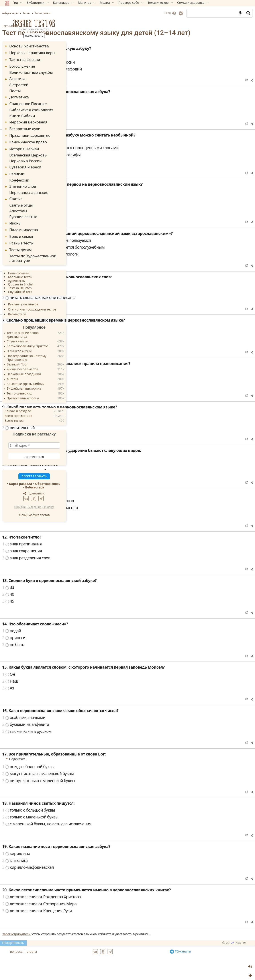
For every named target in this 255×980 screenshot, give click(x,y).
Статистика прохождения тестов (33, 298)
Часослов (90, 211)
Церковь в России (24, 156)
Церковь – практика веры (33, 53)
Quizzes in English (22, 273)
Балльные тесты (21, 266)
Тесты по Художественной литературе (30, 248)
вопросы (91, 958)
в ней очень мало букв (102, 169)
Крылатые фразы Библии (27, 373)
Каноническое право (29, 138)
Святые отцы (20, 198)
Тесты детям (86, 26)
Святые (17, 192)
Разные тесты (23, 234)
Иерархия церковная (29, 118)
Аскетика (19, 78)
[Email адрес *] (35, 434)
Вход (169, 13)
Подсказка (93, 147)
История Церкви (25, 145)
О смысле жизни (20, 340)
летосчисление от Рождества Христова (117, 904)
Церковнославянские (26, 186)
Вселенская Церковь (26, 151)
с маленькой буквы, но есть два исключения (122, 831)
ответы (106, 958)
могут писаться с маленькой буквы (114, 781)
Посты (15, 89)
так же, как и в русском (102, 739)
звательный (92, 428)
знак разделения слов (102, 565)
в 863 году (91, 106)
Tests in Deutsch (21, 277)
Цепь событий (20, 262)
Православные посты (24, 388)
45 (84, 608)
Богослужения (23, 66)
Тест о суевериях (20, 383)
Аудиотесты (18, 270)
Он (84, 681)
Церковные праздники (25, 363)
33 (84, 595)
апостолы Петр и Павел (103, 62)
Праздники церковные (31, 132)
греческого (92, 378)
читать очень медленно (103, 291)
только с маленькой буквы (106, 824)
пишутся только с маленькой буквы (114, 788)
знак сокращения (98, 558)
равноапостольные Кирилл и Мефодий (118, 76)
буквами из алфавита (101, 732)
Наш (86, 688)
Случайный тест (21, 281)
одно (86, 334)
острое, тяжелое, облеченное (109, 478)
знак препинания (98, 551)
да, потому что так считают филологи (116, 261)
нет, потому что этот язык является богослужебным (129, 254)
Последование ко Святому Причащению (28, 347)
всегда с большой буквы (104, 774)
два (85, 348)
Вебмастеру (18, 303)
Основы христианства (30, 46)
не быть (89, 652)
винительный (94, 435)
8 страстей (18, 84)
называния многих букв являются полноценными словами (136, 155)
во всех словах (95, 522)
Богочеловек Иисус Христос (29, 335)
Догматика (20, 95)
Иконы (16, 214)
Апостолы (18, 203)
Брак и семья (22, 227)
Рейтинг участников (24, 293)
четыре (88, 341)
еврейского (92, 392)
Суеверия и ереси (26, 162)
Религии (18, 168)
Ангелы (13, 368)
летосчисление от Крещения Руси (113, 918)
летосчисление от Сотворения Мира (115, 911)
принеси (89, 645)
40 (84, 601)
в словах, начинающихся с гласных (114, 508)
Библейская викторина (25, 378)
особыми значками (99, 725)
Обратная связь (49, 473)
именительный (96, 421)
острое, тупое (94, 465)
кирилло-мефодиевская (104, 875)
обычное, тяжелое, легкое (106, 471)
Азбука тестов (35, 23)
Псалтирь (90, 204)
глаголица (91, 868)
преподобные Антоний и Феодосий (114, 69)
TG (205, 958)
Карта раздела (22, 473)
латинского (92, 385)
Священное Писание (29, 101)
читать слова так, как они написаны (114, 305)
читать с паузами (97, 298)
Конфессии (19, 174)
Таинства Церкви (26, 60)
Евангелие (91, 218)
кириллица (92, 861)
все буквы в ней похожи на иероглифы (117, 162)
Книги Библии (21, 112)
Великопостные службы (28, 72)
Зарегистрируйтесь (92, 941)
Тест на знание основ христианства (24, 324)
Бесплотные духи (26, 125)
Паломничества (25, 220)
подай (87, 638)
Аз (84, 695)
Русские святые (22, 208)
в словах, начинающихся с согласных (116, 515)
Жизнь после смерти (23, 358)
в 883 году (91, 120)
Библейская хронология (29, 107)
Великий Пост (18, 354)
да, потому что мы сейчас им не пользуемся (122, 248)
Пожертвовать (89, 950)
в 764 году (91, 113)
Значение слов (24, 180)
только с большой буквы (104, 817)
